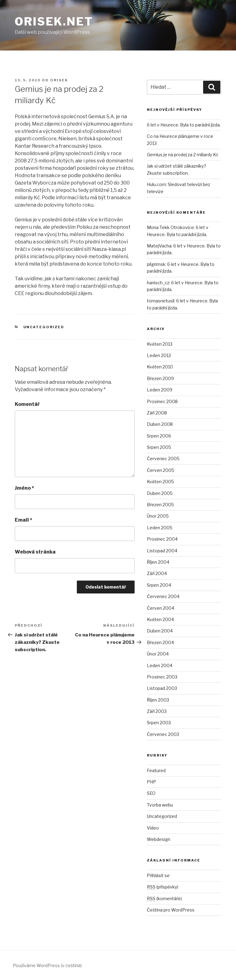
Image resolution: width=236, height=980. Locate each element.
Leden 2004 (160, 665)
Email (24, 520)
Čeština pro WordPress (171, 910)
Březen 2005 (160, 505)
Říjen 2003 (158, 700)
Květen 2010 (160, 367)
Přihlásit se (158, 875)
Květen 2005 (160, 482)
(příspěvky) (163, 887)
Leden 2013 (159, 355)
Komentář (27, 404)
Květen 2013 (160, 344)
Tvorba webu (160, 805)
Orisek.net (54, 21)
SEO (151, 793)
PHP (151, 782)
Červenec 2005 (163, 459)
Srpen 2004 (159, 585)
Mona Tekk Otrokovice (170, 227)
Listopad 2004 (162, 551)
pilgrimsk (156, 264)
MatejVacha (159, 246)
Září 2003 (157, 711)
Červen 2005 (161, 470)
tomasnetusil (161, 301)
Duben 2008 (160, 424)
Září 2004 (157, 573)
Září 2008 (157, 413)
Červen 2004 (161, 608)
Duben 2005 (160, 493)
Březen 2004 (160, 642)
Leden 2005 (160, 528)
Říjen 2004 (158, 562)
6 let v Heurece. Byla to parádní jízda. (184, 125)
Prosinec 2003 (162, 677)
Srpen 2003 (159, 723)
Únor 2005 (158, 516)
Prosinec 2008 (162, 401)
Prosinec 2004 (162, 539)
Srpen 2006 (159, 436)
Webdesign (159, 839)
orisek (59, 80)
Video (153, 828)
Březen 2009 (160, 378)
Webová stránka (35, 552)
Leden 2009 (160, 390)
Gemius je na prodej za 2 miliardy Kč (183, 155)
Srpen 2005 (159, 447)
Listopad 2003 (162, 688)
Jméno (24, 488)
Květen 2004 (160, 619)
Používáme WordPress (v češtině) (47, 965)
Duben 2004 (160, 631)
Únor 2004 (158, 654)
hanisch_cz (158, 283)
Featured (156, 770)
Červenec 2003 (163, 734)
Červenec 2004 (163, 596)
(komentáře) (164, 898)
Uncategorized (44, 327)
